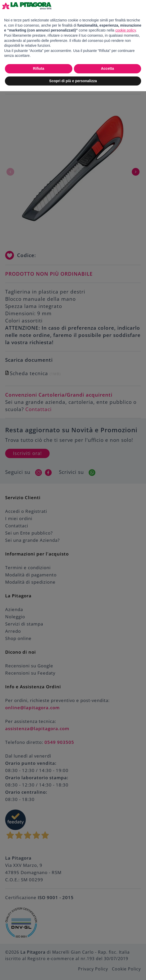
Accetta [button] (107, 68)
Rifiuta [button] (39, 68)
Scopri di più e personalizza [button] (73, 81)
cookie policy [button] (125, 30)
